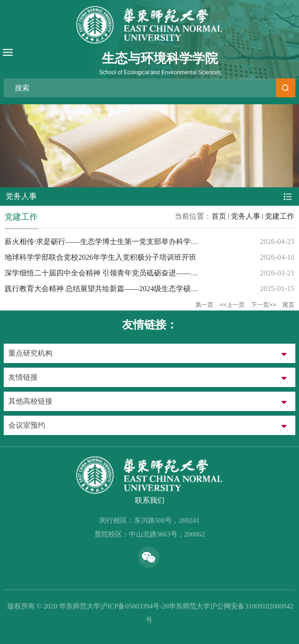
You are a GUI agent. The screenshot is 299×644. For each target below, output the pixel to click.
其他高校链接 (30, 401)
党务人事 (246, 216)
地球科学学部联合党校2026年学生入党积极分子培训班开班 (100, 257)
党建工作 (280, 216)
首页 (219, 216)
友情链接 (23, 377)
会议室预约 (27, 425)
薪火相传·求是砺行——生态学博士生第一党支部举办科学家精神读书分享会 (127, 241)
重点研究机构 (30, 353)
